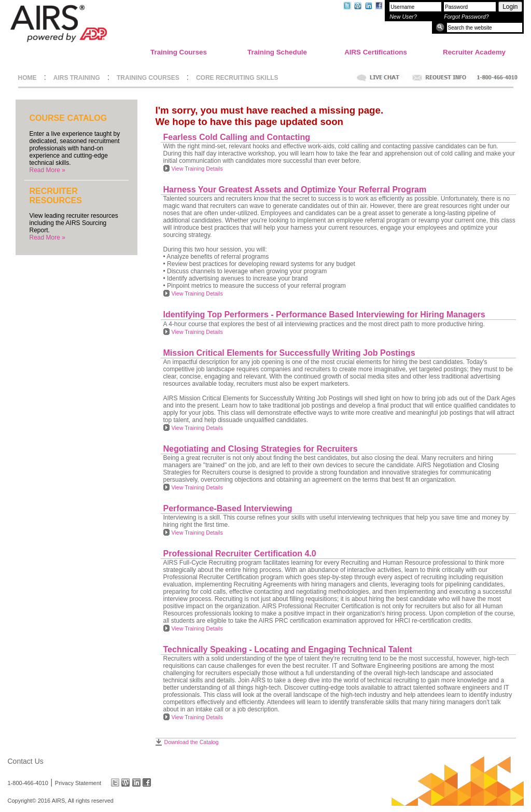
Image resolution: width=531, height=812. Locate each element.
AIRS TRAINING (77, 78)
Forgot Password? (466, 17)
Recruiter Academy (474, 52)
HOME (27, 78)
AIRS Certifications (376, 52)
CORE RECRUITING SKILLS (237, 78)
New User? (403, 17)
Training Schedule (277, 52)
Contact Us (26, 761)
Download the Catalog (192, 742)
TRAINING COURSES (148, 78)
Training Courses (179, 52)
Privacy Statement (78, 782)
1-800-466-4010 (28, 782)
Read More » (47, 170)
